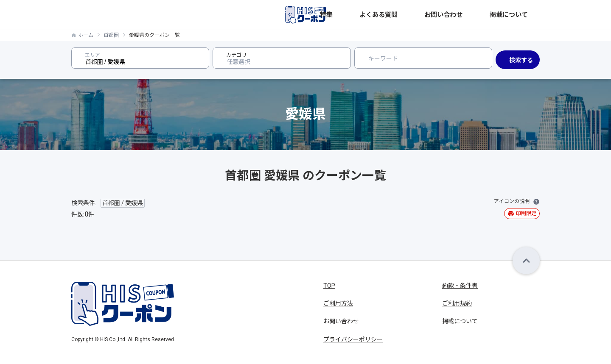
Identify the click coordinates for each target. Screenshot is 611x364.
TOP (329, 286)
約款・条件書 (460, 286)
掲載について (522, 15)
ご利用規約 (457, 303)
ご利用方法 (338, 303)
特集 (396, 15)
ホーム (86, 35)
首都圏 (111, 35)
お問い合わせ (476, 15)
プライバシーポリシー (353, 339)
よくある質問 (430, 15)
